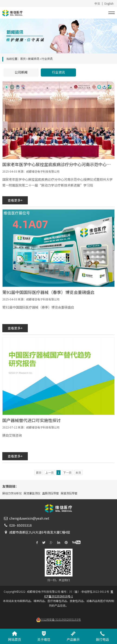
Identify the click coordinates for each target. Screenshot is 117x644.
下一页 (67, 472)
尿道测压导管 (69, 493)
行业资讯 (58, 72)
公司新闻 (21, 72)
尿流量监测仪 (32, 493)
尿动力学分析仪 (12, 493)
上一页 (50, 472)
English (109, 3)
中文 (97, 3)
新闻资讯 (34, 59)
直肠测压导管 (51, 493)
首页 (23, 59)
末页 (78, 472)
